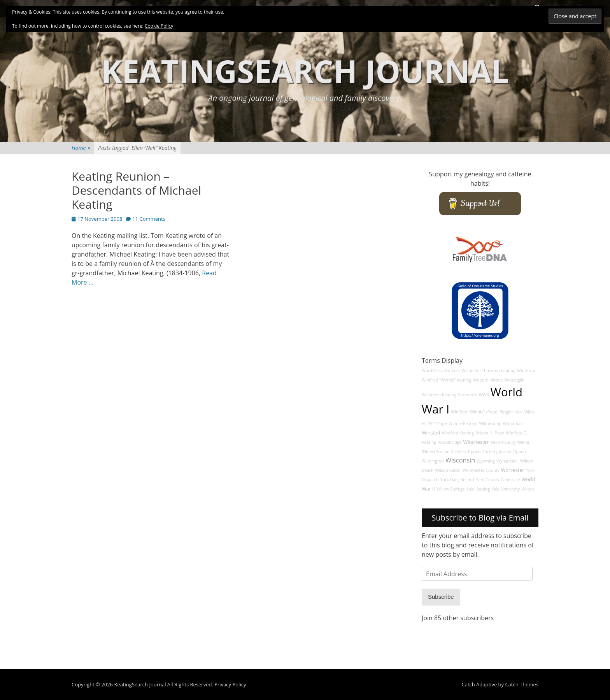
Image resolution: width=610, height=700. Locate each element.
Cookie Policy (159, 26)
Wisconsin (460, 460)
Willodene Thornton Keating (488, 371)
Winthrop (526, 371)
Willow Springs (450, 489)
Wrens (496, 380)
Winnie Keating (463, 424)
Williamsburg (503, 442)
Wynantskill (507, 461)
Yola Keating (478, 489)
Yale (519, 412)
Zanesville (510, 480)
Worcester (513, 470)
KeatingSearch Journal (305, 71)
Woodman (513, 424)
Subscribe (441, 597)
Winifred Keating (458, 433)
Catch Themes (522, 684)
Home (81, 148)
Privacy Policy (230, 684)
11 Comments (149, 219)
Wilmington (433, 461)
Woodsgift (514, 380)
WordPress (432, 371)
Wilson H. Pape (490, 433)
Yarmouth (468, 395)
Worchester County (481, 470)
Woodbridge (450, 442)
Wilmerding (490, 424)
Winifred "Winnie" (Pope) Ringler (482, 412)
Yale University (506, 489)
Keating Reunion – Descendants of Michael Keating (136, 190)
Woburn (481, 380)
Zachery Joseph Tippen (504, 452)
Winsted (431, 433)
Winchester (476, 442)
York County (487, 480)
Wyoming (486, 461)
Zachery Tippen (466, 452)
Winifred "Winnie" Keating (447, 380)
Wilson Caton (448, 470)
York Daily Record (457, 480)
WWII (484, 395)
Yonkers (452, 371)
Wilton (528, 489)
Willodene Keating (439, 395)
